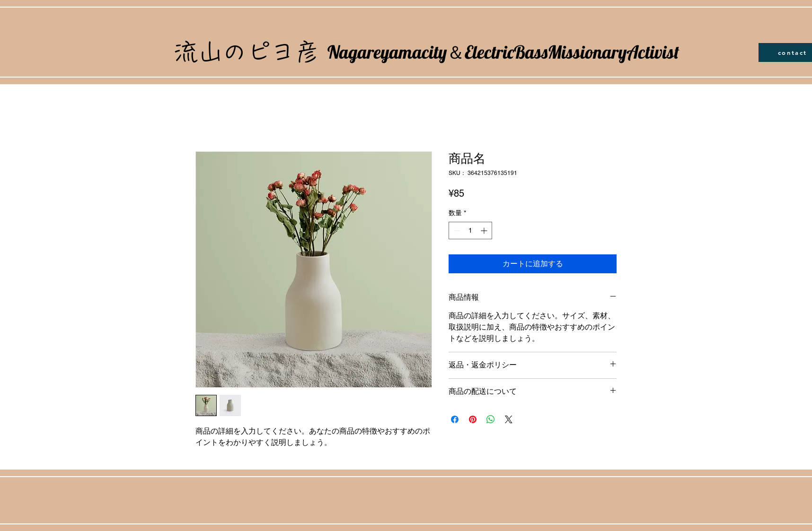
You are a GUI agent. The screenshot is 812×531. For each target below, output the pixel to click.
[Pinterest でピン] (473, 419)
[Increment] (485, 231)
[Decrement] (456, 231)
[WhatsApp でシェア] (491, 419)
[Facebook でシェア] (455, 419)
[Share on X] (509, 419)
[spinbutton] (470, 231)
